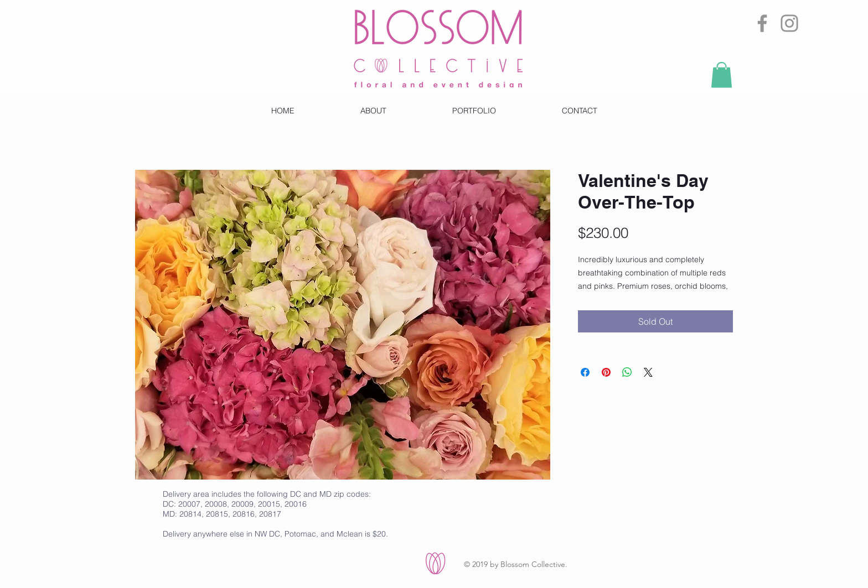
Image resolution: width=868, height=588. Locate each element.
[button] (722, 75)
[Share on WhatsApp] (627, 372)
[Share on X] (648, 372)
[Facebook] (762, 23)
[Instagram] (789, 23)
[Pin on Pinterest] (606, 372)
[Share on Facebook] (585, 372)
